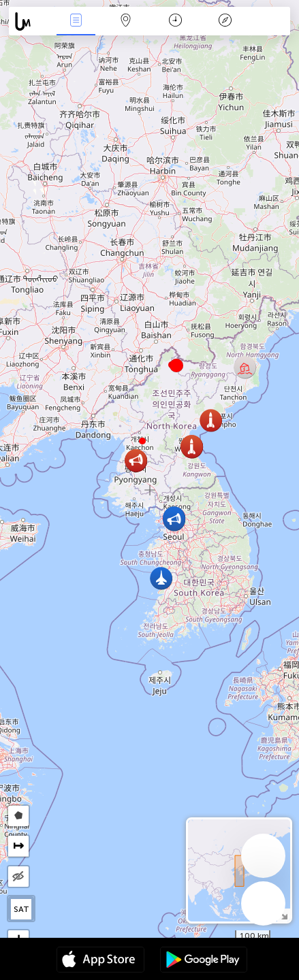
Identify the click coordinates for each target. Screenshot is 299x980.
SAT (21, 909)
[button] (142, 441)
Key (225, 21)
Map (125, 21)
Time (175, 21)
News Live (76, 21)
